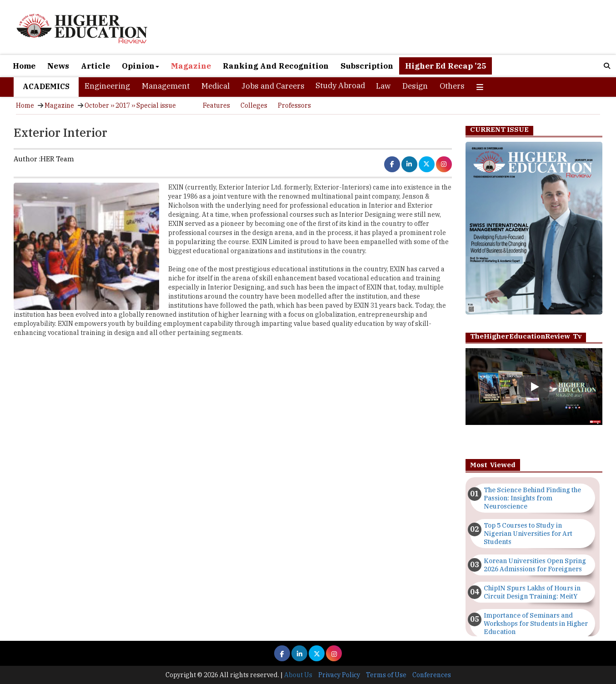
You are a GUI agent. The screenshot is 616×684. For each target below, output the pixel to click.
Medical (215, 86)
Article (95, 66)
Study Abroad (340, 85)
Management (166, 86)
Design (415, 86)
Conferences (432, 675)
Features (216, 105)
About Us (298, 675)
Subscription (367, 66)
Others (452, 86)
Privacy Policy (339, 675)
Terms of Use (386, 675)
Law (383, 86)
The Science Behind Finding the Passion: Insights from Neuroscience (532, 498)
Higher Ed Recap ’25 (446, 66)
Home (24, 66)
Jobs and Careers (273, 86)
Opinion (140, 66)
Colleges (254, 105)
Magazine (191, 66)
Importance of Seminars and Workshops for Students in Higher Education (536, 624)
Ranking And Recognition (276, 66)
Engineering (107, 86)
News (58, 66)
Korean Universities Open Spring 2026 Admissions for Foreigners (535, 565)
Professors (294, 105)
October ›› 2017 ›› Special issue (130, 105)
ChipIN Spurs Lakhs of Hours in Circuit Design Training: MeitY (532, 592)
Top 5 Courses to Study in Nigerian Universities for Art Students (528, 534)
